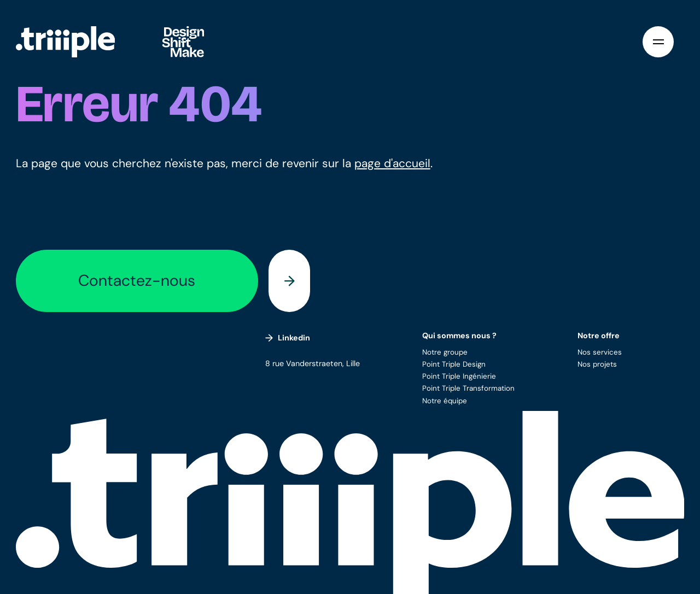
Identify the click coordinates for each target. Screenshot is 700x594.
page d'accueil (392, 163)
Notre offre (599, 336)
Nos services (600, 352)
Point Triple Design (454, 364)
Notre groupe (445, 352)
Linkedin (288, 338)
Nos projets (597, 364)
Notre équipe (445, 401)
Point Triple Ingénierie (459, 376)
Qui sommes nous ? (459, 336)
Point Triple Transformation (468, 388)
